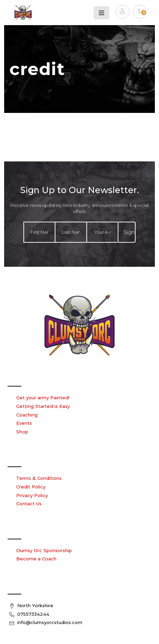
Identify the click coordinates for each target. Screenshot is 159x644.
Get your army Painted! (43, 398)
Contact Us (29, 504)
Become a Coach (36, 559)
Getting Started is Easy (43, 406)
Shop (22, 432)
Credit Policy (31, 487)
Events (24, 423)
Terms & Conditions (39, 478)
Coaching (27, 415)
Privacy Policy (32, 495)
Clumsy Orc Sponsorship (44, 550)
